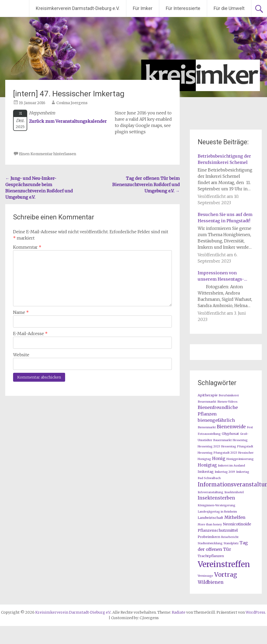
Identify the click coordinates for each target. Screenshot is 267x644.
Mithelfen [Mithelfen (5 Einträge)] (235, 517)
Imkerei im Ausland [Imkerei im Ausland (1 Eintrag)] (231, 466)
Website (21, 355)
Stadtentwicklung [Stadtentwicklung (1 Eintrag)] (210, 543)
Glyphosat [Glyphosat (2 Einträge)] (230, 434)
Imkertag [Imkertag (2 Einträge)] (206, 471)
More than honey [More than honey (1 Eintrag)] (210, 524)
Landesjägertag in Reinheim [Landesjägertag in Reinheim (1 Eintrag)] (217, 512)
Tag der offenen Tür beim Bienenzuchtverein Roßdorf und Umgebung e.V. (146, 185)
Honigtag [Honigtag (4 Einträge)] (207, 465)
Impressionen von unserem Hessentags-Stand (221, 276)
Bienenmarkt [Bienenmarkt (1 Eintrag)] (207, 427)
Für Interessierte (183, 8)
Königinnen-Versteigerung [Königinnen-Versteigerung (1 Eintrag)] (217, 505)
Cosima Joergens (72, 103)
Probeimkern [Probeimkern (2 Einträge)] (209, 537)
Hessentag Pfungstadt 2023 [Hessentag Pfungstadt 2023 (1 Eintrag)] (217, 453)
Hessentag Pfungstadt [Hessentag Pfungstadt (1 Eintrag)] (237, 446)
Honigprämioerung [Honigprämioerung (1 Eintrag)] (240, 459)
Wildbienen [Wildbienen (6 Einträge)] (211, 582)
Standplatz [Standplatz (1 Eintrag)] (231, 543)
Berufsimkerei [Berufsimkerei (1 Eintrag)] (229, 395)
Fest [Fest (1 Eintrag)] (250, 427)
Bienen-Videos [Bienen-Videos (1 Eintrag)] (227, 402)
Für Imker (143, 8)
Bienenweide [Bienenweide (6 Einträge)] (231, 427)
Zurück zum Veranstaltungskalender (68, 121)
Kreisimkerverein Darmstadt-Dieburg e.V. (78, 8)
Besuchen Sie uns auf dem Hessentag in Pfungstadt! (225, 218)
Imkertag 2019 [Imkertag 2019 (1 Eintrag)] (225, 472)
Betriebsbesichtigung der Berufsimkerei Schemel (224, 159)
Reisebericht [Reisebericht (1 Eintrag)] (230, 537)
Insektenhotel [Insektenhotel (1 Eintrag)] (234, 492)
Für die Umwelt (229, 8)
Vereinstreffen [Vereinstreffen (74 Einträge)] (224, 564)
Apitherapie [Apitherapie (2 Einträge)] (208, 395)
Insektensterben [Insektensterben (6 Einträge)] (216, 498)
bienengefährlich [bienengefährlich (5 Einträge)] (216, 420)
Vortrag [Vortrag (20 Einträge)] (226, 575)
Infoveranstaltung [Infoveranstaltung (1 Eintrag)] (211, 492)
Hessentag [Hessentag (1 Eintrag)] (240, 440)
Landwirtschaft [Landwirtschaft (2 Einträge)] (211, 518)
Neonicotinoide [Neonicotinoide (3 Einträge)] (237, 524)
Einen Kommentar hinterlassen (47, 154)
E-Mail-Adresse (30, 334)
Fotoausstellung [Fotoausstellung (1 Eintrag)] (209, 434)
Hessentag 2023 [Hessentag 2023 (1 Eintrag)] (209, 446)
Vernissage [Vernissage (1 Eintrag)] (205, 576)
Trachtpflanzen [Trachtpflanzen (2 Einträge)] (211, 556)
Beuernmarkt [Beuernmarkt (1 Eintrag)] (207, 402)
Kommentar (27, 247)
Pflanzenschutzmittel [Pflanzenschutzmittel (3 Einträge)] (218, 530)
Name (21, 312)
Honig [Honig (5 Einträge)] (219, 458)
